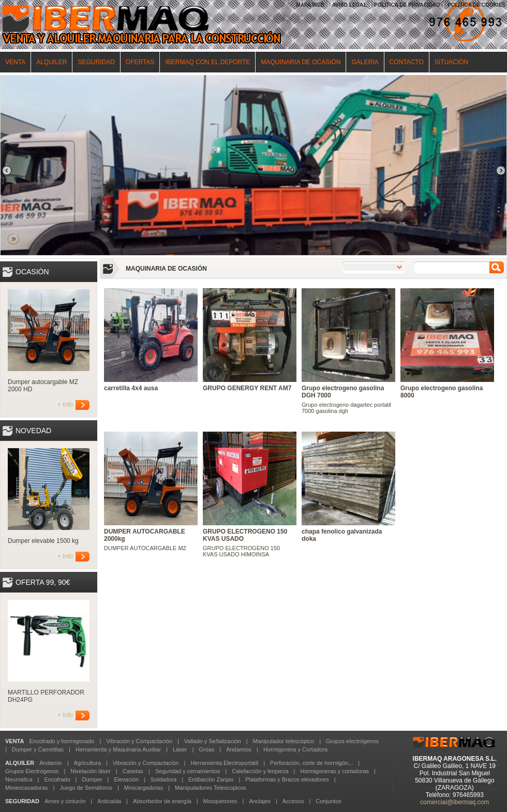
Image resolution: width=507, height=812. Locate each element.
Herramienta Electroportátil (224, 763)
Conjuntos (329, 801)
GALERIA (365, 62)
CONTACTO (407, 62)
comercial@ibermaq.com (454, 802)
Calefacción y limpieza (260, 771)
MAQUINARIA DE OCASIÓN (301, 62)
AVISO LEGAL (349, 5)
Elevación (126, 779)
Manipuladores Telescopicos (211, 788)
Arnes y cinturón (65, 801)
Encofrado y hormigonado (62, 741)
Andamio (50, 763)
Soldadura (163, 779)
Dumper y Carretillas (38, 749)
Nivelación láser (91, 771)
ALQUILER (51, 62)
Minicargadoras (144, 788)
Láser (180, 749)
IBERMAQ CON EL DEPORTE (207, 62)
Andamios (239, 749)
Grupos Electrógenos (32, 771)
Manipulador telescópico (283, 741)
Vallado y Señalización (213, 741)
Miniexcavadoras (27, 788)
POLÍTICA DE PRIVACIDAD (407, 5)
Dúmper (92, 779)
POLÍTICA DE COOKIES (476, 5)
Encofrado (57, 779)
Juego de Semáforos (86, 788)
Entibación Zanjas (211, 779)
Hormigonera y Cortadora (295, 749)
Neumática (19, 779)
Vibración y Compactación (139, 741)
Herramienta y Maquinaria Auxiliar (118, 749)
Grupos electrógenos (352, 741)
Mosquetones (220, 801)
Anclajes (260, 801)
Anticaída (109, 801)
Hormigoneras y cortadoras (334, 771)
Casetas (133, 771)
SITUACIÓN (451, 62)
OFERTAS (140, 62)
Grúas (206, 749)
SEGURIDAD (96, 62)
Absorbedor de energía (162, 801)
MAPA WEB (310, 5)
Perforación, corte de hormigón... (311, 763)
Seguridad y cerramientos (188, 771)
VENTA (15, 62)
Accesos (293, 801)
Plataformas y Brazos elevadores (287, 779)
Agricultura (88, 763)
